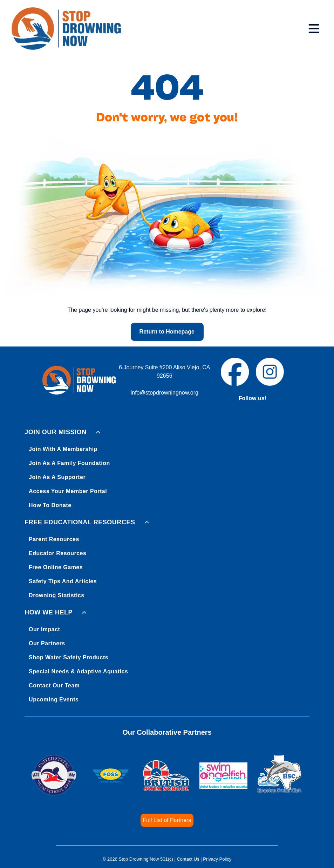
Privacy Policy (217, 859)
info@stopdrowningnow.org (165, 393)
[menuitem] (167, 467)
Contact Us (188, 859)
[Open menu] (314, 28)
